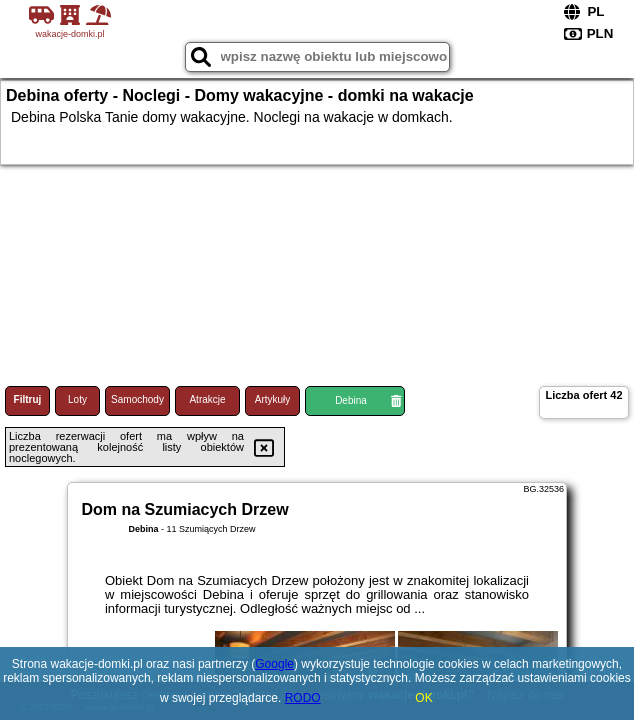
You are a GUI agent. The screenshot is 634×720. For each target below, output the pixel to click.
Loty (77, 399)
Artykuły (273, 399)
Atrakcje (207, 399)
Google (274, 664)
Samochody (137, 399)
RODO (303, 698)
